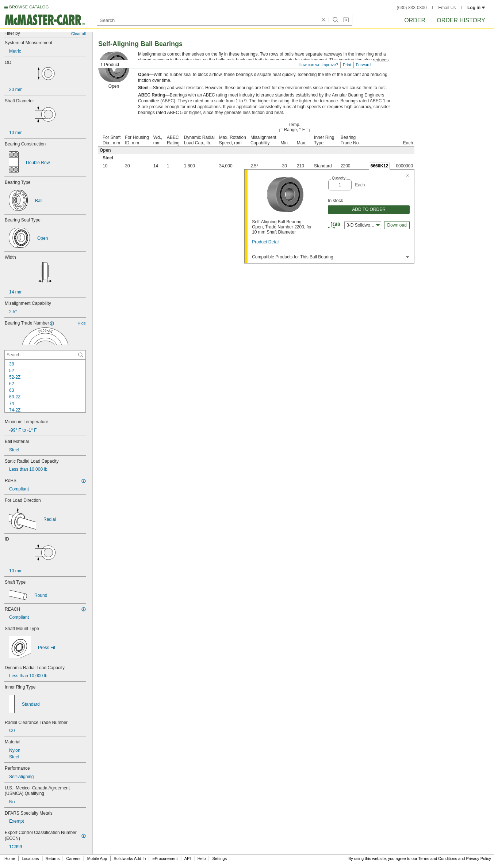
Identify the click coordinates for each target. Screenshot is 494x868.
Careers (73, 858)
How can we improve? (318, 65)
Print (347, 65)
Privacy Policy (479, 858)
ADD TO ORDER (369, 209)
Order (415, 20)
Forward (363, 65)
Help (202, 858)
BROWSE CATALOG (29, 7)
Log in (476, 8)
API (188, 858)
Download (397, 225)
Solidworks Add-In (130, 858)
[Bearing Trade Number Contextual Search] (45, 355)
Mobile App (97, 858)
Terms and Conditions (438, 858)
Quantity (339, 178)
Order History (461, 20)
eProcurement (165, 858)
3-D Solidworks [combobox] (363, 225)
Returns (53, 858)
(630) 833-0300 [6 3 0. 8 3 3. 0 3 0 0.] (412, 8)
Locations (30, 858)
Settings (219, 858)
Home (10, 858)
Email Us (447, 8)
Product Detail (266, 242)
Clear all (78, 34)
